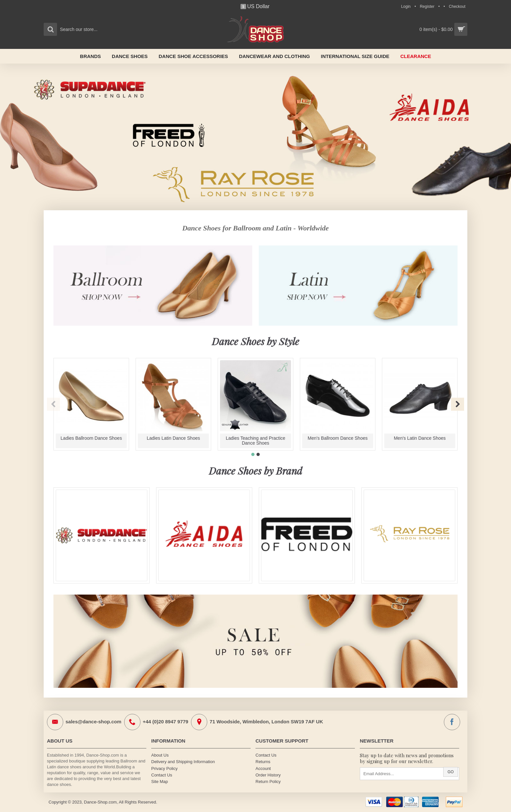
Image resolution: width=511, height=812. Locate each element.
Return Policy (268, 782)
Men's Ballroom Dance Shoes (338, 438)
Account (263, 768)
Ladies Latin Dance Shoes (173, 438)
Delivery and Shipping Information (183, 762)
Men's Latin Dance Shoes (420, 438)
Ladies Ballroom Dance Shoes (91, 438)
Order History (268, 775)
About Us (160, 755)
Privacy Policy (164, 768)
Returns (263, 762)
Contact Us (162, 775)
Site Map (160, 782)
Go (451, 772)
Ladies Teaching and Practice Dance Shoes (256, 441)
